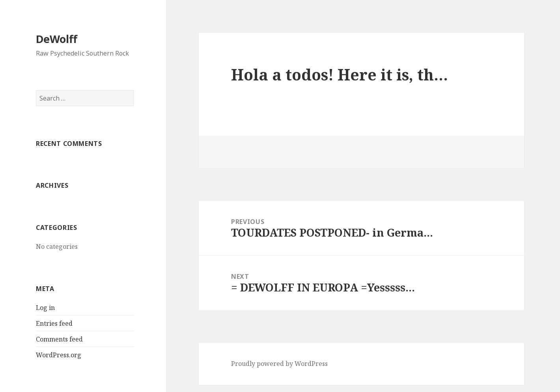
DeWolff (57, 39)
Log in (45, 308)
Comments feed (59, 339)
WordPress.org (59, 355)
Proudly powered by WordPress (279, 364)
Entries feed (54, 323)
